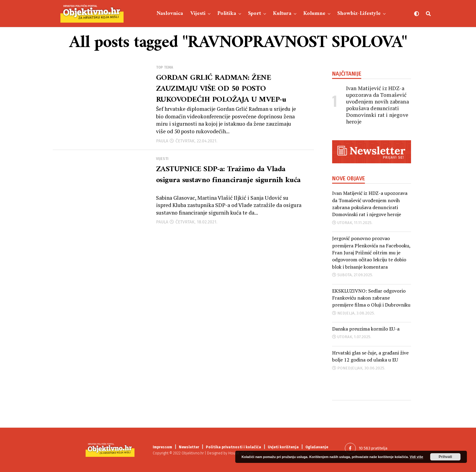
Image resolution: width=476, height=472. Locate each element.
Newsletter (189, 447)
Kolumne (314, 14)
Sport (255, 14)
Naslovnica (170, 14)
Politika (227, 14)
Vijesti (198, 14)
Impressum (162, 447)
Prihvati (445, 457)
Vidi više (416, 457)
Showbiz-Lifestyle (359, 14)
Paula (162, 144)
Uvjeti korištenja (283, 447)
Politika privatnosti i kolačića (233, 447)
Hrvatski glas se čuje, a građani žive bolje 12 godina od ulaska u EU (370, 356)
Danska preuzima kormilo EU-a (366, 329)
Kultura (282, 14)
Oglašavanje (317, 447)
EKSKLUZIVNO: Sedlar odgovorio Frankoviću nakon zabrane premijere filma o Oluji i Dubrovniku (371, 298)
